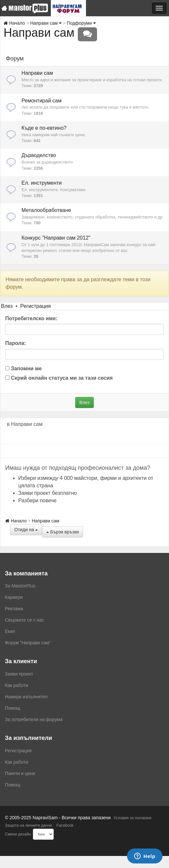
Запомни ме (23, 368)
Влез (7, 306)
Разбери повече (37, 500)
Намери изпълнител (26, 697)
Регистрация (35, 306)
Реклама (14, 609)
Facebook (65, 825)
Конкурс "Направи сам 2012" (56, 238)
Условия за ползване (133, 818)
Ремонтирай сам (42, 101)
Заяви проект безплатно (48, 493)
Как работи (16, 685)
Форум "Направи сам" (28, 643)
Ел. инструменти (42, 183)
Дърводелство (39, 155)
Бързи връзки (63, 532)
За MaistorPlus (20, 586)
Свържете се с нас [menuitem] (24, 620)
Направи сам (46, 23)
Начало (14, 23)
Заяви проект (19, 674)
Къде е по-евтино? (44, 128)
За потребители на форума (34, 719)
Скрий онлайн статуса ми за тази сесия (59, 378)
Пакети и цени (20, 773)
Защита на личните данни (28, 825)
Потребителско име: (31, 318)
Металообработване (46, 210)
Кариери (14, 597)
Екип (10, 631)
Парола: (16, 343)
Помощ (13, 708)
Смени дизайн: (18, 834)
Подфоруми (81, 23)
